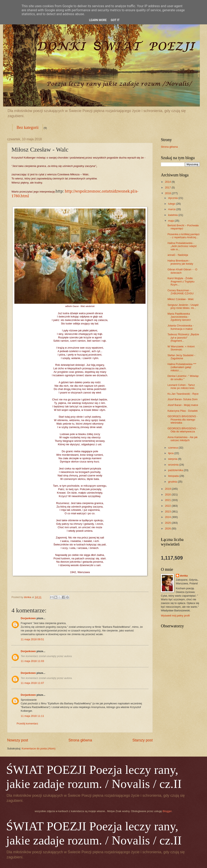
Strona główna (80, 740)
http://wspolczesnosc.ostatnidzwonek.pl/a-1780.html (75, 193)
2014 (168, 182)
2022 (168, 506)
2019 (168, 489)
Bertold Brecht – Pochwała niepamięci (183, 227)
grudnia (173, 482)
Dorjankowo (28, 618)
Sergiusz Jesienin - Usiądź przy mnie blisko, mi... (183, 306)
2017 (168, 188)
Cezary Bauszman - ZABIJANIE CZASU (180, 292)
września (174, 465)
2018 (168, 193)
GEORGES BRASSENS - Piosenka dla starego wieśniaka (183, 419)
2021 (168, 500)
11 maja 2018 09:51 (32, 639)
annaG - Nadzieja (178, 255)
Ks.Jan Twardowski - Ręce (183, 394)
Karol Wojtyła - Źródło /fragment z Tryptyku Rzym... (181, 281)
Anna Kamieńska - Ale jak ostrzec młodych (183, 439)
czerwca (173, 448)
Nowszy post (18, 740)
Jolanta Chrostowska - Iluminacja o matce (180, 327)
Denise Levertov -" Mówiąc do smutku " (183, 377)
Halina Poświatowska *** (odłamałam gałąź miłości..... (182, 367)
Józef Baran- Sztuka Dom (183, 399)
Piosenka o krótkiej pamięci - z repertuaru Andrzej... (183, 236)
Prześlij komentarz (27, 724)
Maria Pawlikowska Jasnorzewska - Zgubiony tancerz (179, 317)
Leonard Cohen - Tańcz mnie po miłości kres (181, 386)
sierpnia (173, 459)
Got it (115, 20)
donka (184, 576)
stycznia (173, 198)
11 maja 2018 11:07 (32, 683)
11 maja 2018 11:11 (32, 716)
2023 (168, 512)
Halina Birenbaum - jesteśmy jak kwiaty (180, 262)
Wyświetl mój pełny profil (175, 616)
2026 (168, 529)
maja (171, 221)
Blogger (167, 811)
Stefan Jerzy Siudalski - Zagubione (181, 357)
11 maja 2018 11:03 (32, 661)
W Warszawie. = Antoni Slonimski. (181, 348)
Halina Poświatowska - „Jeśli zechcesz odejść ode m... (182, 246)
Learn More (98, 20)
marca (172, 209)
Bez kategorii (28, 127)
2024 (168, 517)
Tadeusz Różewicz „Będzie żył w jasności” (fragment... (183, 338)
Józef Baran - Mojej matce (183, 405)
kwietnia (173, 215)
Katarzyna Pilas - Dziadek (183, 411)
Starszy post (143, 740)
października (176, 470)
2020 (168, 495)
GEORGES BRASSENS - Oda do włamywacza (183, 430)
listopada (174, 476)
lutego (172, 204)
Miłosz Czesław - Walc (181, 299)
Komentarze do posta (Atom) (39, 748)
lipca (171, 453)
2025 (168, 523)
